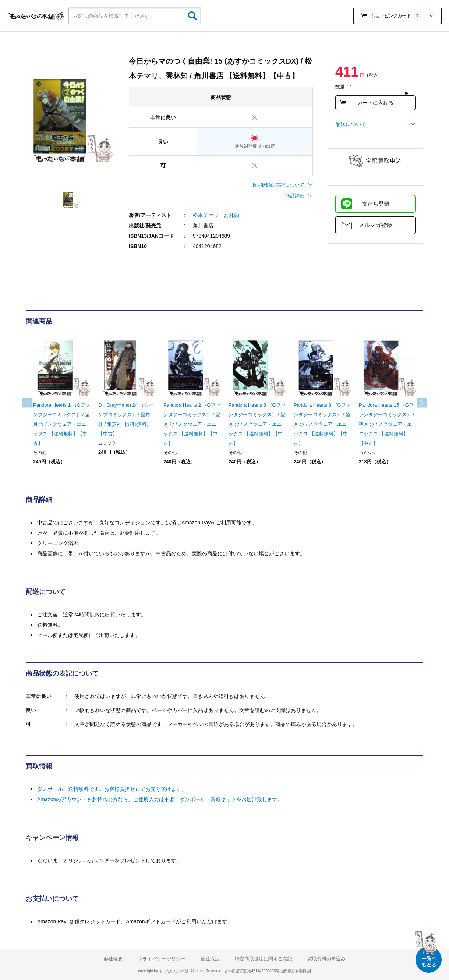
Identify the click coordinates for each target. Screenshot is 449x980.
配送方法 (210, 959)
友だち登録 (376, 204)
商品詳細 (299, 196)
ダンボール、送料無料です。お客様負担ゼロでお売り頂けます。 (112, 789)
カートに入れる (366, 103)
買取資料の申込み (326, 959)
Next (416, 403)
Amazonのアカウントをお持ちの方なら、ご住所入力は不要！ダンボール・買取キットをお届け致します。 (160, 799)
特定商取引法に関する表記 (264, 959)
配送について (375, 124)
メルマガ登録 (375, 225)
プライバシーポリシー (162, 959)
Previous (33, 403)
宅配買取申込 (384, 161)
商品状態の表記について (282, 185)
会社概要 (113, 959)
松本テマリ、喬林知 (216, 215)
